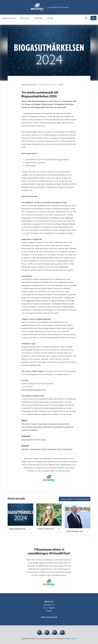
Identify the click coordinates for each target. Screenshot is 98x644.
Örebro (60, 449)
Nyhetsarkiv (25, 18)
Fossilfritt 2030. (35, 365)
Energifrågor (43, 424)
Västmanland (52, 449)
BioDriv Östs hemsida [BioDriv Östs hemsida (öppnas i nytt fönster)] (49, 617)
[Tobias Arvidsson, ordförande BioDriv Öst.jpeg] (78, 516)
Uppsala (44, 449)
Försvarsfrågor (27, 427)
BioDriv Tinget (41, 440)
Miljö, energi (26, 424)
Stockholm (25, 449)
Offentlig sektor (63, 424)
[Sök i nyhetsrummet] (86, 18)
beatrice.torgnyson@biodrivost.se (34, 390)
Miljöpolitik (52, 424)
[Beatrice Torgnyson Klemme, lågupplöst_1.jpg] (49, 515)
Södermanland (35, 449)
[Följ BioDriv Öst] (94, 18)
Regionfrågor (38, 427)
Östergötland (67, 449)
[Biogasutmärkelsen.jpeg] (20, 515)
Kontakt (50, 18)
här (51, 371)
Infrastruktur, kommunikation (53, 427)
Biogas (24, 440)
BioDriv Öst (31, 440)
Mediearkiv (38, 18)
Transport (35, 424)
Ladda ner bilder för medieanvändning (75, 499)
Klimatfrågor (33, 430)
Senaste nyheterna (9, 18)
